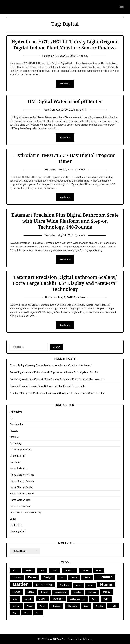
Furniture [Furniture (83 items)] (105, 577)
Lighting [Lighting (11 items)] (77, 592)
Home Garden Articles (22, 481)
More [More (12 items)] (15, 599)
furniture (14, 437)
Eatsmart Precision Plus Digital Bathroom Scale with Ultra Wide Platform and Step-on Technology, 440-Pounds (65, 221)
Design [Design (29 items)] (48, 577)
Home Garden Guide (21, 487)
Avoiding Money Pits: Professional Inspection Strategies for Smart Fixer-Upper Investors (57, 393)
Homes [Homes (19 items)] (16, 592)
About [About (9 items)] (15, 570)
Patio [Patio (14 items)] (106, 599)
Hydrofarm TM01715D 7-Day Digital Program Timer (65, 158)
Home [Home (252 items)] (106, 584)
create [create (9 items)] (99, 570)
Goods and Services (21, 450)
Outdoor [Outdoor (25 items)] (58, 599)
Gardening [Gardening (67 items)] (44, 585)
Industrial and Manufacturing (25, 513)
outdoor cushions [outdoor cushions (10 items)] (77, 599)
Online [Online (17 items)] (42, 599)
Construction (17, 424)
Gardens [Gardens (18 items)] (64, 585)
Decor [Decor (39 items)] (32, 577)
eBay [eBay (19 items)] (74, 577)
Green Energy (17, 456)
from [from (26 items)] (87, 577)
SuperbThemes (85, 639)
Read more (65, 84)
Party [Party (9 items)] (94, 599)
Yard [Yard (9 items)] (38, 613)
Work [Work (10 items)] (27, 613)
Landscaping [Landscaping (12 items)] (61, 592)
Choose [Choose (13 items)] (85, 570)
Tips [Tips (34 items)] (113, 606)
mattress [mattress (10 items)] (92, 592)
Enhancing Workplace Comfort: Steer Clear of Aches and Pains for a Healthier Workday (57, 379)
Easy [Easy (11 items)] (62, 577)
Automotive (16, 412)
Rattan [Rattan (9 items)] (42, 606)
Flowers (14, 431)
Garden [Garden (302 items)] (21, 584)
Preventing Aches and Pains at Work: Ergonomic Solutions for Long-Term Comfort (54, 372)
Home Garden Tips (20, 500)
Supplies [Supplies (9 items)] (99, 606)
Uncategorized (18, 531)
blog (12, 418)
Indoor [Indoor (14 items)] (44, 592)
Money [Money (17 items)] (107, 592)
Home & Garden (19, 468)
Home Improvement (20, 506)
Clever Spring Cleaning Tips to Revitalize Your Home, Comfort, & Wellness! (50, 365)
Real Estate (16, 525)
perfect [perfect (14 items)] (16, 606)
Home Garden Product (22, 494)
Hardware (15, 462)
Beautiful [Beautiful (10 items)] (29, 570)
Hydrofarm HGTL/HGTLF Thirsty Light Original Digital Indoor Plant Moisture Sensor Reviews (65, 45)
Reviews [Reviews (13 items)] (56, 606)
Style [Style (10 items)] (86, 606)
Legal (13, 519)
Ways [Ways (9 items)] (15, 613)
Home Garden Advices (22, 475)
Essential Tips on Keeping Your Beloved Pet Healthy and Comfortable (47, 386)
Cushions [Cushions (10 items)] (17, 578)
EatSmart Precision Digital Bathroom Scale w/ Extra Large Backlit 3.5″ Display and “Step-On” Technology (65, 283)
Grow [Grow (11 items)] (90, 585)
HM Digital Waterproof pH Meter (65, 101)
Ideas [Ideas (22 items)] (31, 592)
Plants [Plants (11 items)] (30, 606)
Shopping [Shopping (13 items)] (72, 606)
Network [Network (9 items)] (28, 599)
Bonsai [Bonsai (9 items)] (55, 570)
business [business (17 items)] (70, 570)
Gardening (15, 443)
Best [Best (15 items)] (42, 570)
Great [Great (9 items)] (78, 585)
